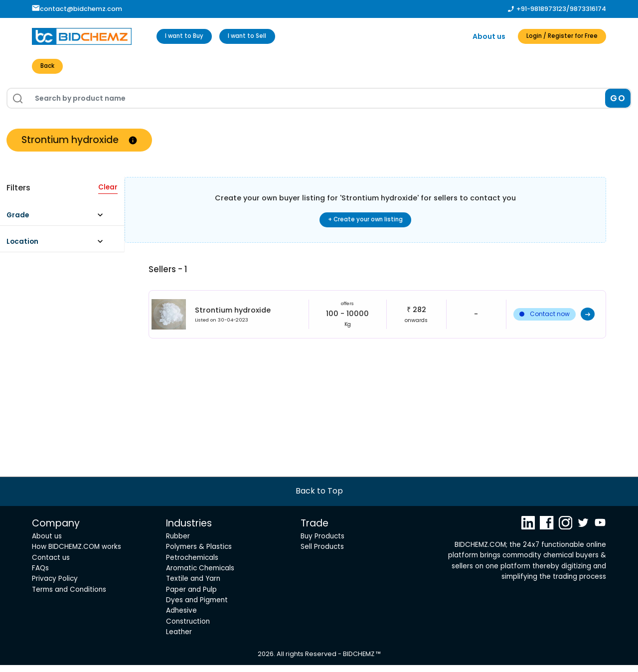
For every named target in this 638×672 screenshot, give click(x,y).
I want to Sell (265, 36)
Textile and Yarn (193, 586)
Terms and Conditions (69, 596)
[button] (60, 220)
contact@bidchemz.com (77, 9)
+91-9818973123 (541, 9)
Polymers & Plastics (199, 554)
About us (470, 36)
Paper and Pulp (191, 596)
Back (50, 68)
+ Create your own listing (365, 223)
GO (618, 101)
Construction (188, 628)
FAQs (40, 575)
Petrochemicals (192, 564)
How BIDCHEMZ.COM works (77, 554)
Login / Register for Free (553, 36)
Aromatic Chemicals (200, 575)
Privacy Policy (55, 586)
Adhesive (181, 617)
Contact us (51, 564)
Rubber (178, 543)
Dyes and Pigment (197, 607)
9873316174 (588, 9)
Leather (179, 639)
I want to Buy (190, 36)
